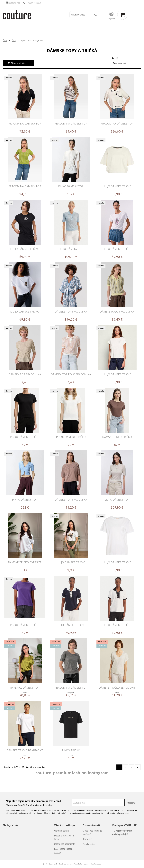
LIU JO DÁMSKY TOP (71, 249)
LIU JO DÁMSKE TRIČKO (117, 186)
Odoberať (131, 803)
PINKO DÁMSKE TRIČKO (25, 437)
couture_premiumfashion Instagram (72, 773)
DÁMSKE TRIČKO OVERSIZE (25, 562)
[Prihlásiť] (111, 15)
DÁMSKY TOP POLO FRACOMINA (71, 374)
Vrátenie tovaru (62, 831)
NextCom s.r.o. (96, 864)
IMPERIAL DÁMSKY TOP (25, 688)
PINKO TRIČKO (71, 750)
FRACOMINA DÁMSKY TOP (25, 123)
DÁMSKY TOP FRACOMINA (71, 311)
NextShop (62, 864)
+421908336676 (34, 3)
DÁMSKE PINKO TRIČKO (117, 437)
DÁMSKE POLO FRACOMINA (117, 311)
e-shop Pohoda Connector (78, 864)
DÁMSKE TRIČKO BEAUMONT (117, 688)
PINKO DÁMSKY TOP (71, 186)
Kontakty (87, 839)
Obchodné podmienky (65, 844)
